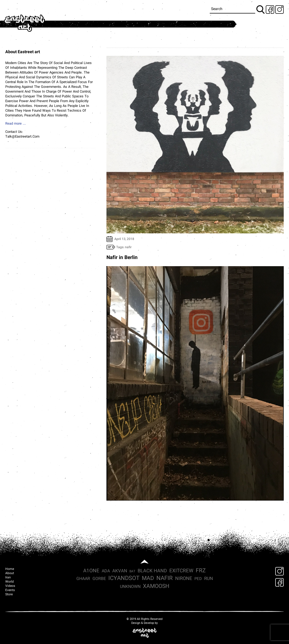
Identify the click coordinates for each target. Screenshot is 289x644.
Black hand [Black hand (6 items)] (152, 571)
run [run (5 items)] (209, 579)
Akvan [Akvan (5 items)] (120, 571)
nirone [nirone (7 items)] (184, 579)
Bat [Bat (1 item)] (132, 572)
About (10, 573)
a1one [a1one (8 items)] (91, 571)
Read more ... (16, 124)
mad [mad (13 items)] (148, 579)
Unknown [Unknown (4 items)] (130, 587)
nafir (128, 247)
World (10, 582)
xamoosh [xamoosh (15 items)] (156, 586)
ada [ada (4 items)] (106, 571)
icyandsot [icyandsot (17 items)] (124, 579)
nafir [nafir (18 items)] (165, 579)
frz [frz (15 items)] (201, 571)
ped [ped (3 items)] (198, 579)
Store (9, 595)
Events (10, 590)
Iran (8, 578)
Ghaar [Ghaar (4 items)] (83, 579)
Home (10, 569)
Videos (10, 586)
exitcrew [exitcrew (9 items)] (181, 571)
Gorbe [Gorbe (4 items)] (99, 579)
